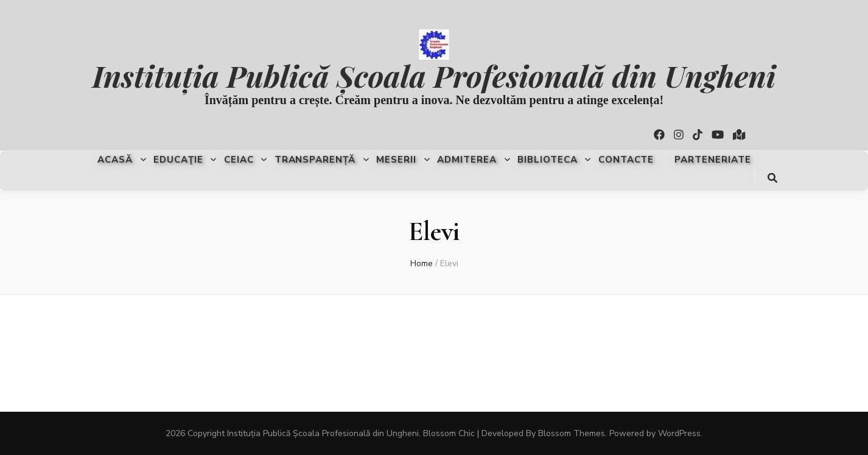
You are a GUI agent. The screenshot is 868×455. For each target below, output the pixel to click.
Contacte (626, 160)
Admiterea (467, 160)
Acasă (115, 160)
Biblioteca (548, 160)
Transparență (315, 160)
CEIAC (239, 160)
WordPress (679, 433)
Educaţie (178, 160)
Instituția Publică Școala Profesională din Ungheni (434, 75)
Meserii (396, 160)
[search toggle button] (772, 178)
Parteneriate (713, 160)
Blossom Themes (572, 433)
